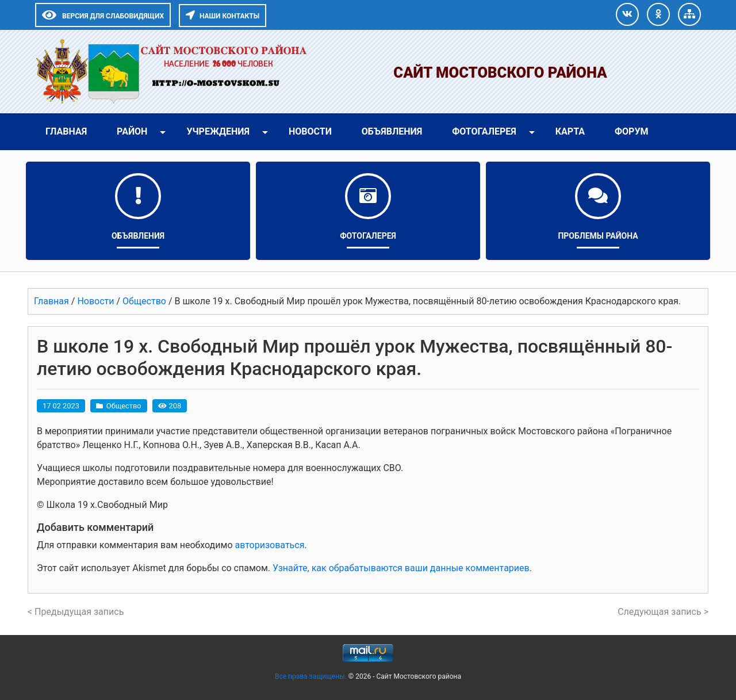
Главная (66, 131)
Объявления (392, 131)
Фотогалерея (484, 131)
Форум (632, 131)
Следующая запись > (663, 612)
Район (132, 131)
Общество (124, 406)
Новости (310, 131)
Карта (570, 131)
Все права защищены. (312, 676)
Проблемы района (598, 236)
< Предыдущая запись (76, 612)
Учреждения (218, 131)
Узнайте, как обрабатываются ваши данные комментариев (401, 568)
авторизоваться (269, 545)
